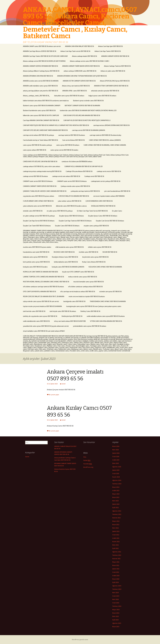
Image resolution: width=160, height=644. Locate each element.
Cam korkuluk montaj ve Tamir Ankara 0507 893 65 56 (40, 140)
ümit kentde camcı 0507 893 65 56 (34, 311)
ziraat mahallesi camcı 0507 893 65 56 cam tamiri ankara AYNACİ (44, 331)
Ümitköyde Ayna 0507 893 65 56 (72, 316)
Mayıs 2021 (116, 562)
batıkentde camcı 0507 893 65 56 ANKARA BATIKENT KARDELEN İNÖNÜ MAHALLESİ (88, 110)
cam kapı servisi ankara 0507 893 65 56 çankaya (38, 135)
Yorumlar (88, 464)
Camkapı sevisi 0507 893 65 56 (94, 176)
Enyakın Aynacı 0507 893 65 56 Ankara (71, 216)
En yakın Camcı (117, 211)
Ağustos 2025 (117, 467)
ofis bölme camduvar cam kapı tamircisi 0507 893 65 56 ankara (43, 287)
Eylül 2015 (116, 620)
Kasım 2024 (116, 477)
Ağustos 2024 (117, 480)
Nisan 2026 (116, 446)
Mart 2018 (116, 599)
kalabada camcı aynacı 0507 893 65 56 (35, 257)
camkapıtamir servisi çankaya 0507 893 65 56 (106, 181)
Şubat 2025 (116, 470)
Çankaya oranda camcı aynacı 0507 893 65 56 (75, 186)
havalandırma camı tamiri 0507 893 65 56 (36, 252)
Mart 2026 (116, 450)
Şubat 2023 (116, 504)
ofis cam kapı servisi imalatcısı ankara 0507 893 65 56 (78, 291)
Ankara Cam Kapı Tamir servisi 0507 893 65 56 (75, 51)
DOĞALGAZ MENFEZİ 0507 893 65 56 (103, 206)
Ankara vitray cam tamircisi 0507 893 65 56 (76, 86)
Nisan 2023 (116, 497)
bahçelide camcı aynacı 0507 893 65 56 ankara (69, 96)
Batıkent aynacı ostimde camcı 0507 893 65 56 (88, 101)
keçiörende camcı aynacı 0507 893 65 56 (95, 257)
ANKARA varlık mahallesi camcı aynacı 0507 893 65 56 (40, 86)
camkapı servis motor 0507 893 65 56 (109, 171)
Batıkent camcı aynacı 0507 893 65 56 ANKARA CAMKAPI (42, 106)
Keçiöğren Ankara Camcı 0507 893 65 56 (65, 257)
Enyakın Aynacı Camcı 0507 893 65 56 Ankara (103, 216)
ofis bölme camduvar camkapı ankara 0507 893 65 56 (85, 287)
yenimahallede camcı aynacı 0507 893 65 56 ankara (90, 326)
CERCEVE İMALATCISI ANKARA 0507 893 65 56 (74, 196)
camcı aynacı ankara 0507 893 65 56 (35, 150)
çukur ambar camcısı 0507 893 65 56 (70, 201)
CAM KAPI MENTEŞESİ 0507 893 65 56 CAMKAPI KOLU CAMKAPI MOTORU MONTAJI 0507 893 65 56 (56, 125)
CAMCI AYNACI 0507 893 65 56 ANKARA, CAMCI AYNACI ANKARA (105, 145)
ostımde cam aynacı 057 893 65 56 (110, 291)
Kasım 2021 (116, 542)
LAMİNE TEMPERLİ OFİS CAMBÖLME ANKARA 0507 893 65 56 (43, 277)
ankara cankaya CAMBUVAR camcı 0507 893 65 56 (80, 71)
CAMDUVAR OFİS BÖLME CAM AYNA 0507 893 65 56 (40, 161)
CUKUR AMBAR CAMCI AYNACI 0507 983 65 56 (38, 201)
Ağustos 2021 (117, 552)
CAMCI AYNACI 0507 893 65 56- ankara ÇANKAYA (105, 140)
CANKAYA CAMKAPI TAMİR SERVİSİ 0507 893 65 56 (40, 186)
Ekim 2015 (116, 616)
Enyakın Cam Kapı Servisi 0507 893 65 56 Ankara (39, 221)
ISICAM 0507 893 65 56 (110, 252)
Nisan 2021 (116, 565)
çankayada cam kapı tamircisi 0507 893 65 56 (85, 191)
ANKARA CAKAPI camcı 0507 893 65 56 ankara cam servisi (42, 46)
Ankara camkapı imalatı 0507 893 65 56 (84, 56)
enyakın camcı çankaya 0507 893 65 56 (96, 226)
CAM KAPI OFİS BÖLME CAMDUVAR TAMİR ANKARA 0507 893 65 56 (45, 130)
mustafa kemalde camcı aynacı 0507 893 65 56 (89, 282)
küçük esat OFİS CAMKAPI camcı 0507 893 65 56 (78, 272)
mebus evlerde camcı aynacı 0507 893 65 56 (83, 277)
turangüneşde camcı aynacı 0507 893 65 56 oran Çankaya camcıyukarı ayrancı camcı (94, 306)
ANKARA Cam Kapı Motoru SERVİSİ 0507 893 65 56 (40, 51)
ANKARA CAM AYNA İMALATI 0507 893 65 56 (79, 46)
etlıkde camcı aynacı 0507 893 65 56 (100, 247)
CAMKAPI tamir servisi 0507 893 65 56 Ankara (38, 181)
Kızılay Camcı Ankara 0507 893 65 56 (94, 262)
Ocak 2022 (116, 535)
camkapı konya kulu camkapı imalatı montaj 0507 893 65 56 (42, 171)
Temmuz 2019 (117, 589)
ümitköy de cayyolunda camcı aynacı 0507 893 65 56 (40, 316)
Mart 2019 (116, 593)
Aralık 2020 (116, 576)
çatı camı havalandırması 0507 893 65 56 (117, 191)
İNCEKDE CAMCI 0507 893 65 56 (64, 252)
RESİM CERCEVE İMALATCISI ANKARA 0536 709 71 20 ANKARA (44, 296)
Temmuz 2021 (117, 555)
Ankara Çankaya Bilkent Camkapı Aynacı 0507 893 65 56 (41, 71)
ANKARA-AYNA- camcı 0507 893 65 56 (75, 91)
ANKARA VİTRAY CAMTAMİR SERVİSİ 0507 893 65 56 (111, 86)
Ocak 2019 (116, 596)
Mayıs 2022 (116, 521)
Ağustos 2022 (117, 511)
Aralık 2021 (116, 538)
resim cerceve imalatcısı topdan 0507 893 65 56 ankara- (87, 296)
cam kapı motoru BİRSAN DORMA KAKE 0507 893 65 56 (111, 125)
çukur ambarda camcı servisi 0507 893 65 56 (37, 206)
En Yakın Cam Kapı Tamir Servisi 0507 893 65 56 (92, 211)
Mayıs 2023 (116, 494)
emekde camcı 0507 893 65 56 (33, 211)
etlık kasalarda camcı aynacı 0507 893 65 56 (70, 247)
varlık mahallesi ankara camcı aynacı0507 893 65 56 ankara (106, 316)
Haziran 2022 (116, 518)
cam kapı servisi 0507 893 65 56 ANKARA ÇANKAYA (88, 130)
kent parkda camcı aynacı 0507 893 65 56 (36, 262)
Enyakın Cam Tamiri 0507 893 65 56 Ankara (37, 226)
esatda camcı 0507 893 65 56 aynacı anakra (37, 247)
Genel (64, 384)
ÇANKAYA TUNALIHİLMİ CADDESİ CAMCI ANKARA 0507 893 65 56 (45, 191)
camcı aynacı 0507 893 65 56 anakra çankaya (37, 145)
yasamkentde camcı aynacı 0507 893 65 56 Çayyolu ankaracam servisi (46, 326)
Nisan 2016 (116, 613)
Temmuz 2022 (117, 514)
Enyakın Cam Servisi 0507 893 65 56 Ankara (110, 221)
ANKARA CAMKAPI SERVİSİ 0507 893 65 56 (115, 56)
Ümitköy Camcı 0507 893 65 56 (90, 311)
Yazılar (87, 460)
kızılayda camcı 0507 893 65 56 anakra (35, 267)
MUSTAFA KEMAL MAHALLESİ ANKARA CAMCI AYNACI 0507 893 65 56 (46, 282)
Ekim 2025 (116, 463)
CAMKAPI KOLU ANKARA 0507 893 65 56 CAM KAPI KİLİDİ (84, 166)
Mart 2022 (116, 528)
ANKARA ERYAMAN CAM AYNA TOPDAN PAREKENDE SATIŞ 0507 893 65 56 (82, 76)
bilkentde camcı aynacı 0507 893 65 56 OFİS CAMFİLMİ (41, 115)
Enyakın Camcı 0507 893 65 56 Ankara (67, 226)
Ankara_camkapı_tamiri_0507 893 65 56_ (36, 96)
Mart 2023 (116, 501)
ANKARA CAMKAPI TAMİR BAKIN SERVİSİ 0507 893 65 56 (81, 66)
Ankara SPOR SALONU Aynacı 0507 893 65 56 (115, 81)
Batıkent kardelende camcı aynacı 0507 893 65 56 (39, 110)
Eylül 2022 (116, 507)
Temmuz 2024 (117, 484)
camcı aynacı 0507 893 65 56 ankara (68, 145)
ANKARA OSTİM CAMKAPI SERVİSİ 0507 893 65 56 (79, 81)
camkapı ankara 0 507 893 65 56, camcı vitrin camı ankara (42, 166)
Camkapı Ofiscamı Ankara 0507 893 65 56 (79, 171)
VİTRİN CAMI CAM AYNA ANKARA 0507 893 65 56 (106, 321)
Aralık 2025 (116, 460)
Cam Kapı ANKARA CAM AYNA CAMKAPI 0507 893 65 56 (41, 120)
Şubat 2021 (116, 569)
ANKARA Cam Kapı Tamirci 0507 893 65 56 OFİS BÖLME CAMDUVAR (45, 56)
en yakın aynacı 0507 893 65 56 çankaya (60, 211)
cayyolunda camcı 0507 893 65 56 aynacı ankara (39, 196)
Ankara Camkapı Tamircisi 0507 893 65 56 (117, 66)
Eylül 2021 (116, 548)
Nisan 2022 (116, 525)
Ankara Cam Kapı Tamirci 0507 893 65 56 (108, 51)
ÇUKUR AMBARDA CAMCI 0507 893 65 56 (99, 201)
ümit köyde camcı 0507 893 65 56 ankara (63, 311)
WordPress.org (88, 467)
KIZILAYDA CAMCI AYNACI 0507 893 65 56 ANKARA (105, 267)
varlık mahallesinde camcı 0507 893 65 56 (36, 321)
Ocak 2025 (116, 473)
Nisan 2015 (116, 627)
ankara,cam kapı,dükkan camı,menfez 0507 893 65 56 (40, 91)
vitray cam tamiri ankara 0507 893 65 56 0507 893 (70, 321)
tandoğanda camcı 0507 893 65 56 (74, 301)
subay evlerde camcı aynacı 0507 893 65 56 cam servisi (41, 301)
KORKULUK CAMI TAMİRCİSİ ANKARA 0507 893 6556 (40, 272)
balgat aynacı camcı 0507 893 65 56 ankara (102, 96)
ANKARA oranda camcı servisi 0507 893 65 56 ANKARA (41, 81)
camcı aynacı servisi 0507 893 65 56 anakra (64, 150)
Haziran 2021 (116, 559)
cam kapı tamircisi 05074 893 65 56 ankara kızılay (105, 135)
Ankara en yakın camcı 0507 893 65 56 (113, 71)
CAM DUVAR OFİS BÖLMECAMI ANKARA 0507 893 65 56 (82, 115)
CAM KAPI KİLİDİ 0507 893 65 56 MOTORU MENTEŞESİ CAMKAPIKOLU (87, 120)
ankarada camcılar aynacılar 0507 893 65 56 (105, 91)
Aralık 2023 (116, 490)
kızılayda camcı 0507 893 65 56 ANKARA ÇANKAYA (68, 267)
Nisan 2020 (116, 579)
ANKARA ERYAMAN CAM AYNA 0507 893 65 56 (38, 76)
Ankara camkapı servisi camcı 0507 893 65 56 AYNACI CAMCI (90, 61)
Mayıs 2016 (116, 610)
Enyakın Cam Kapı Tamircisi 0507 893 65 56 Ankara (75, 221)
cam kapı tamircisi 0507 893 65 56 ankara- (72, 135)
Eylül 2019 (116, 582)
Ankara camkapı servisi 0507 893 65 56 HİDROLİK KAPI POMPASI (44, 61)
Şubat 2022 (116, 531)
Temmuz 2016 (117, 606)
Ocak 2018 (116, 603)
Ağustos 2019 (117, 586)
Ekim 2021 (116, 545)
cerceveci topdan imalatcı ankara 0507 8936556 (109, 196)
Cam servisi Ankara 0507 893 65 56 (73, 140)
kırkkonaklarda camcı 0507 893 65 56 (66, 262)
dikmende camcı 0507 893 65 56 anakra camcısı (71, 206)
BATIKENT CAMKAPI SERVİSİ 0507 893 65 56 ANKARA (82, 106)
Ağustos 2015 (117, 623)
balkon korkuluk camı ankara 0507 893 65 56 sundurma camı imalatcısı (46, 101)
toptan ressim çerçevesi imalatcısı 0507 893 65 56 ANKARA (42, 306)
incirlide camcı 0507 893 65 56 (88, 252)
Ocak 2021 (116, 572)
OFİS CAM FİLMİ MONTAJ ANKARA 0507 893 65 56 (39, 291)
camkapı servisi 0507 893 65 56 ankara (35, 176)
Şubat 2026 (116, 453)
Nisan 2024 (116, 487)
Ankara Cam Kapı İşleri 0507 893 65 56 (110, 46)
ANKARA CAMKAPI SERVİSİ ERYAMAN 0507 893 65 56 (40, 66)
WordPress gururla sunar (80, 640)
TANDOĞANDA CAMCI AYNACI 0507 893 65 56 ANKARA (108, 301)
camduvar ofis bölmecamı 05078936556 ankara (77, 161)
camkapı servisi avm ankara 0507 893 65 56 (66, 176)
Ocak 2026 (116, 456)
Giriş (85, 457)
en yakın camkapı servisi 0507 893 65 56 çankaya (39, 216)
